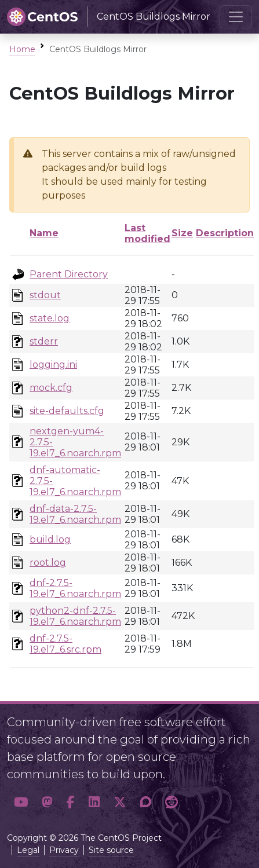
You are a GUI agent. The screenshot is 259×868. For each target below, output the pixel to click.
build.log (50, 539)
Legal (28, 850)
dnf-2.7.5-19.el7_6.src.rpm (65, 644)
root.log (48, 563)
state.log (50, 318)
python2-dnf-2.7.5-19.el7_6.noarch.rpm (75, 616)
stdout (45, 295)
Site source (111, 850)
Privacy (64, 850)
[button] (21, 802)
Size (182, 233)
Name (44, 233)
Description (225, 233)
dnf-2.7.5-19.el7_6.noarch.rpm (75, 588)
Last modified (147, 233)
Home (22, 49)
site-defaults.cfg (67, 411)
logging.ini (53, 365)
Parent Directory (69, 274)
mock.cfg (51, 388)
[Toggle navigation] (236, 17)
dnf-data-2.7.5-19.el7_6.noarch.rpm (75, 514)
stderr (44, 341)
